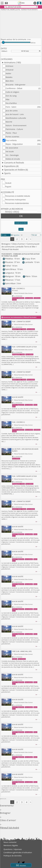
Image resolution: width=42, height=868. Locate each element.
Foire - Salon (11, 107)
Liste (4, 235)
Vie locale (10, 151)
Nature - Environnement (16, 125)
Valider (21, 229)
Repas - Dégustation (14, 144)
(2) (39, 88)
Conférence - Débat (14, 88)
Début (4, 51)
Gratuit (8, 183)
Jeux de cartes (12, 111)
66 (21, 865)
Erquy (26, 259)
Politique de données (13, 856)
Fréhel (7, 266)
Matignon (8, 276)
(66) (39, 140)
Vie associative (12, 148)
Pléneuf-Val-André (10, 828)
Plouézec (8, 262)
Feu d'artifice (11, 103)
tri (22, 235)
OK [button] (21, 216)
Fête (8, 99)
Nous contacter (10, 842)
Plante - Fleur (11, 133)
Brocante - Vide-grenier (16, 85)
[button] (21, 224)
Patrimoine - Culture (14, 129)
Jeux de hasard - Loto (15, 114)
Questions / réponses (13, 849)
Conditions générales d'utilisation (18, 852)
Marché (9, 122)
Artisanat (10, 70)
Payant (8, 187)
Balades (9, 77)
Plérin (27, 276)
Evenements (6, 806)
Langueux (8, 273)
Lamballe (28, 262)
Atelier (8, 73)
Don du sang (11, 96)
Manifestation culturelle (16, 118)
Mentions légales (11, 845)
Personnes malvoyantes (15, 200)
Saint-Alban (9, 283)
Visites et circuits (13, 159)
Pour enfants (11, 140)
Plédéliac (8, 259)
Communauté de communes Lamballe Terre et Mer (20, 245)
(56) (39, 107)
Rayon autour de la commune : (14, 39)
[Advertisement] (21, 24)
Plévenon (8, 280)
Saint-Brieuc (10, 269)
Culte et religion (12, 92)
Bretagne (6, 244)
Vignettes (15, 235)
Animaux (9, 66)
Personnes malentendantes (17, 203)
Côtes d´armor (18, 244)
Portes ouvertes (12, 137)
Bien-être (10, 81)
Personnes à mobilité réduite (18, 196)
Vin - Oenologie (12, 155)
